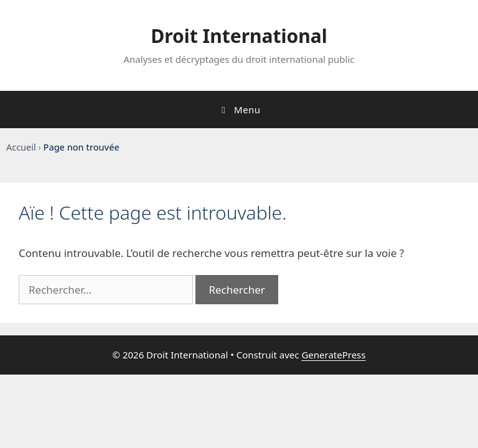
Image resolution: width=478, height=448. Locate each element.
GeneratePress (333, 355)
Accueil (21, 147)
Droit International (239, 36)
